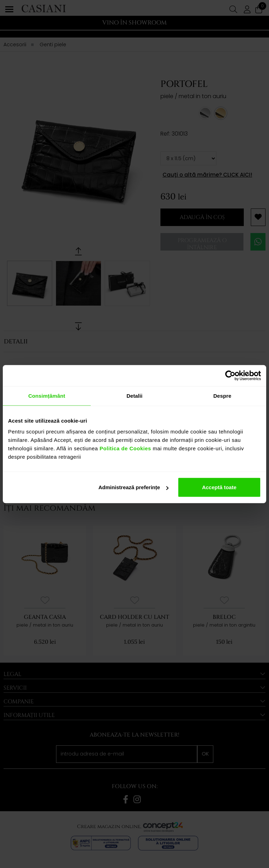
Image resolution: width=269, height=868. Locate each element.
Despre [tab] (222, 395)
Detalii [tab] (134, 395)
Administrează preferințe (133, 487)
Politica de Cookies (125, 448)
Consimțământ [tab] (47, 395)
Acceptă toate (219, 487)
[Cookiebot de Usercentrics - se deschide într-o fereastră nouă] (230, 375)
